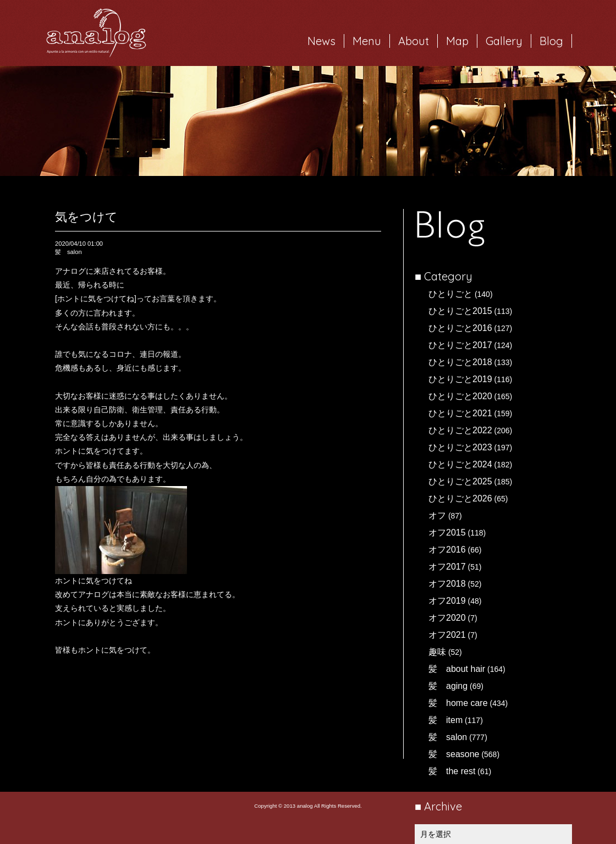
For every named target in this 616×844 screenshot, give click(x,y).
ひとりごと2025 (460, 481)
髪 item (446, 720)
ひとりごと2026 (460, 498)
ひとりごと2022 (460, 430)
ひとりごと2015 (460, 311)
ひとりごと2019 (460, 379)
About (414, 41)
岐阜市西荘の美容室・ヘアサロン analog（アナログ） (96, 33)
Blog (551, 41)
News (321, 41)
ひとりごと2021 (460, 413)
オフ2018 (447, 584)
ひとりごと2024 (460, 464)
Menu (367, 41)
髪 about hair (457, 669)
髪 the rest (452, 771)
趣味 (437, 652)
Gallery (504, 41)
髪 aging (448, 686)
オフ (437, 515)
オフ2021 (447, 635)
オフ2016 (447, 550)
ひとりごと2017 (460, 345)
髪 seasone (454, 754)
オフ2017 (447, 567)
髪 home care (458, 703)
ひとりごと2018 (460, 362)
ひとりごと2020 (460, 396)
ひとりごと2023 (460, 447)
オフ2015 (447, 533)
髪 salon (448, 737)
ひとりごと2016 (460, 328)
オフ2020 (447, 618)
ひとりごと (450, 294)
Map (457, 41)
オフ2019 (447, 601)
